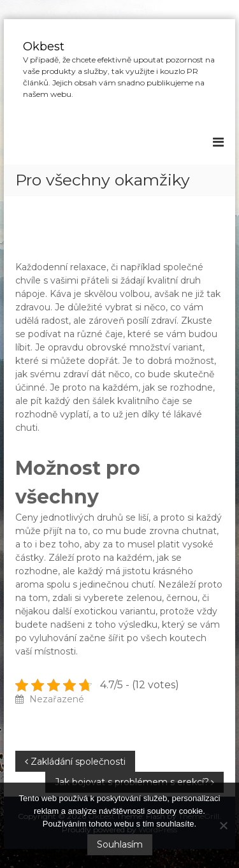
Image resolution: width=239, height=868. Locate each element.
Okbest (44, 47)
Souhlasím (120, 844)
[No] (223, 825)
